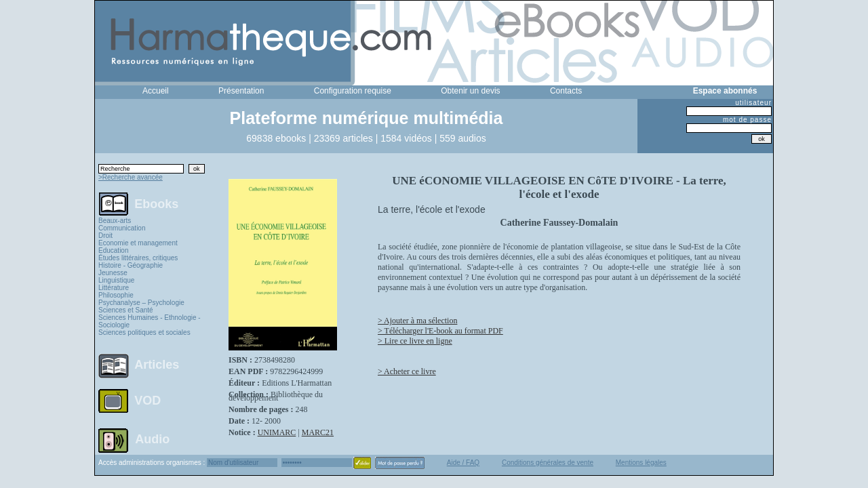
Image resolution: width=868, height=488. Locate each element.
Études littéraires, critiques (138, 258)
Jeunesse (113, 273)
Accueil (156, 91)
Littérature (114, 288)
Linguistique (116, 280)
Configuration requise (353, 91)
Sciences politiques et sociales (144, 332)
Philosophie (116, 295)
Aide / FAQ (463, 463)
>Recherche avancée (131, 177)
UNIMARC (277, 432)
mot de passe (747, 120)
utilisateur (753, 103)
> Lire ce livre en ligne (415, 341)
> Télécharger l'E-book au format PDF (440, 331)
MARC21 (318, 432)
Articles (157, 365)
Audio (152, 439)
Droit (105, 236)
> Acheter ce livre (407, 371)
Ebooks (156, 203)
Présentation (241, 91)
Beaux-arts (115, 221)
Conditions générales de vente (548, 463)
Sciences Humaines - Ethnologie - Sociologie (150, 321)
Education (113, 250)
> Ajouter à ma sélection (417, 321)
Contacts (566, 91)
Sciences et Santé (126, 310)
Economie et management (138, 243)
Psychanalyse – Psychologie (141, 303)
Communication (122, 228)
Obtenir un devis (470, 91)
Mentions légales (641, 463)
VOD (147, 401)
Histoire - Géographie (131, 265)
